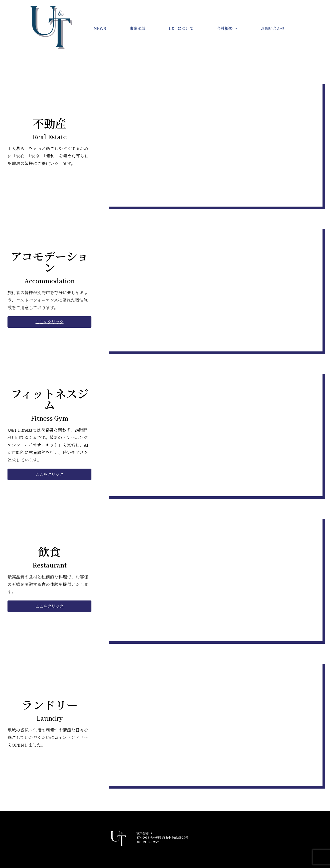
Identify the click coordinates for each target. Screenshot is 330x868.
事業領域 (137, 28)
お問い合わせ (273, 28)
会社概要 (227, 28)
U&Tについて (181, 28)
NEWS (100, 28)
